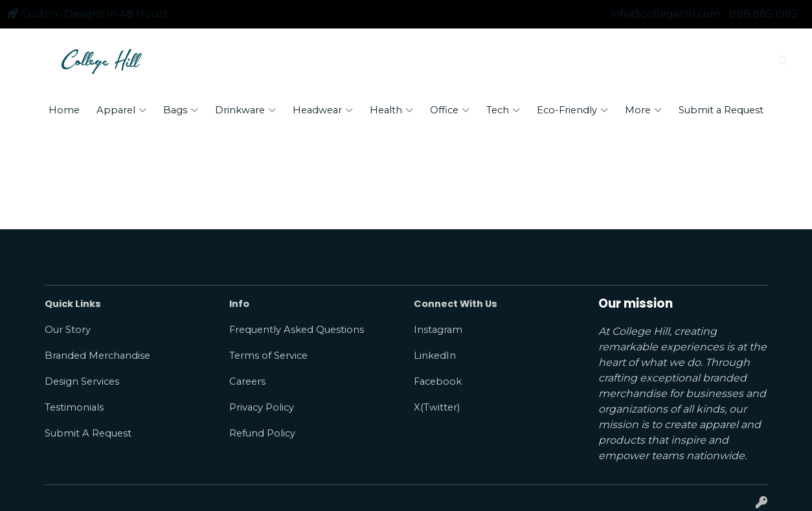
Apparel (121, 110)
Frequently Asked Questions (297, 330)
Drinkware (245, 110)
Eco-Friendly (572, 110)
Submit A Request (88, 433)
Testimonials (74, 407)
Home (64, 110)
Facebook (438, 381)
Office (450, 110)
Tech (503, 110)
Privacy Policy (262, 407)
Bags (181, 110)
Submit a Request (721, 110)
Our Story (68, 330)
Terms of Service (268, 356)
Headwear (323, 110)
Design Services (82, 381)
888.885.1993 (763, 14)
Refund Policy (262, 433)
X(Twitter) (437, 407)
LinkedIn (435, 356)
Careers (247, 381)
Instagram (438, 330)
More (643, 110)
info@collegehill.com (665, 14)
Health (391, 110)
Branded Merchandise (97, 356)
